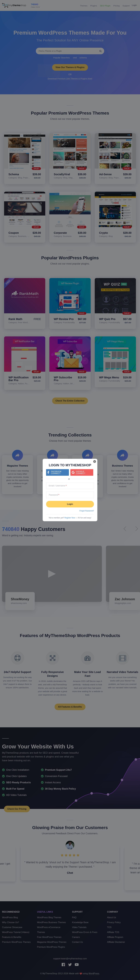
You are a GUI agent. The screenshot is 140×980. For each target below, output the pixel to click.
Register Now (70, 518)
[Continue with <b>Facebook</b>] (57, 472)
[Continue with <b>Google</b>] (82, 472)
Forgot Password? (87, 511)
